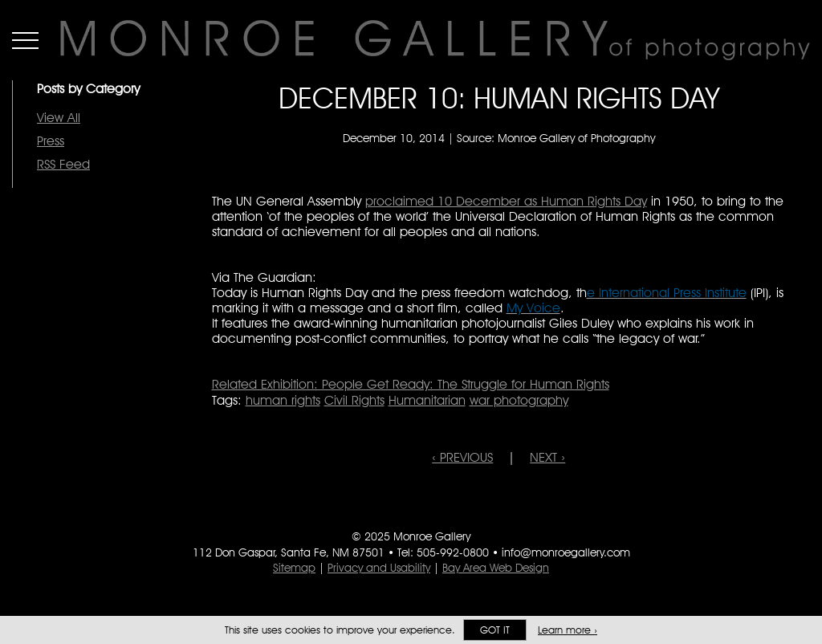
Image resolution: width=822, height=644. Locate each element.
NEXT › (547, 457)
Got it (495, 630)
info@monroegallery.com (566, 552)
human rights (283, 400)
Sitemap (294, 568)
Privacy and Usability (379, 568)
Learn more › (568, 630)
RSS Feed (63, 164)
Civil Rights (354, 400)
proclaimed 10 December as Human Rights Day (506, 201)
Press (51, 141)
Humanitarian (427, 400)
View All (59, 118)
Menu (25, 40)
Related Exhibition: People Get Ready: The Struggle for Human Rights (411, 384)
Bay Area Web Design (496, 568)
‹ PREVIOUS (462, 457)
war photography (519, 400)
